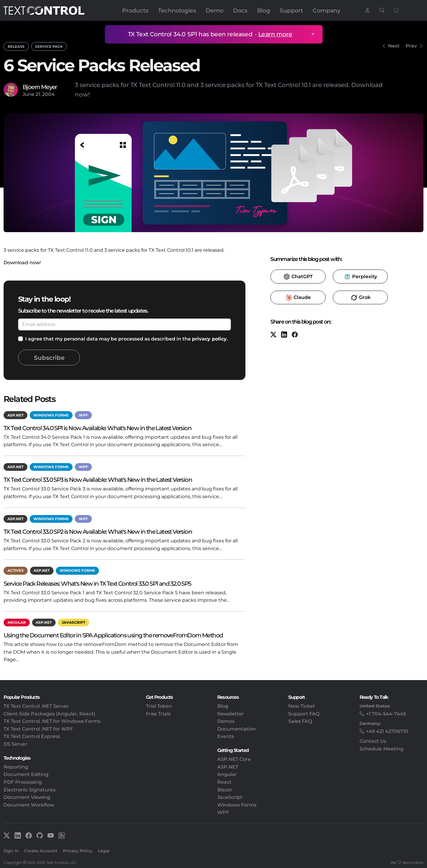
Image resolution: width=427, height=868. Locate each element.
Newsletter (231, 714)
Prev (411, 46)
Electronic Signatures (30, 790)
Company (327, 10)
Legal (104, 851)
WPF (83, 415)
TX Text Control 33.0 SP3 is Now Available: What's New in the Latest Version (98, 480)
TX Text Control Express (32, 736)
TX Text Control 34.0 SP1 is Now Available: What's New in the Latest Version (97, 428)
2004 (48, 94)
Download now (22, 263)
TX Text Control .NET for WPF (38, 729)
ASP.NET (15, 415)
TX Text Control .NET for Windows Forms (52, 721)
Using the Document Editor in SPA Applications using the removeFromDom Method (113, 635)
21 (38, 94)
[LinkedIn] (284, 335)
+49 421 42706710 (387, 731)
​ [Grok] (360, 298)
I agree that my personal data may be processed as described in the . (127, 339)
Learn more (274, 34)
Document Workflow (29, 805)
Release (16, 46)
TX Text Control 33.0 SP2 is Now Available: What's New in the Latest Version (98, 532)
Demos (226, 721)
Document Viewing (27, 797)
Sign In (11, 851)
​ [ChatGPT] (298, 277)
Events (226, 736)
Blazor (225, 790)
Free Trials (158, 714)
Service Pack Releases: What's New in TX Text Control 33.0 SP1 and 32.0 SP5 (97, 583)
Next (394, 46)
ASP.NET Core (234, 759)
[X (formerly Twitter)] (273, 335)
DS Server (15, 744)
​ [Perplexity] (360, 277)
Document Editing (26, 774)
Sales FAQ (300, 721)
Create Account (41, 851)
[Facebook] (295, 335)
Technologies (177, 10)
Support (291, 10)
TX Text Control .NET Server (36, 706)
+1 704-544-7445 (386, 714)
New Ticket (302, 706)
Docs (240, 10)
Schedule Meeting (382, 749)
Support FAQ (304, 714)
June (29, 94)
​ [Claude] (298, 298)
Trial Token (159, 706)
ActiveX (16, 570)
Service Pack (49, 46)
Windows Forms (51, 415)
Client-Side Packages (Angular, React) (49, 714)
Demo (215, 10)
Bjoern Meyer (40, 87)
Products (135, 10)
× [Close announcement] (311, 34)
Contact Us (373, 741)
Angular (17, 622)
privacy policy (209, 339)
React (224, 782)
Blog (264, 10)
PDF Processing (23, 782)
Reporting (16, 767)
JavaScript (74, 622)
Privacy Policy (78, 851)
